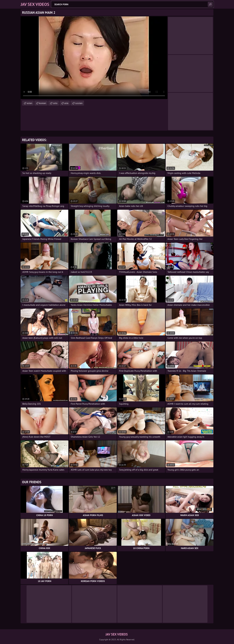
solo (55, 103)
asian (30, 103)
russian (79, 103)
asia (66, 103)
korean (43, 103)
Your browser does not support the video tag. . (94, 58)
